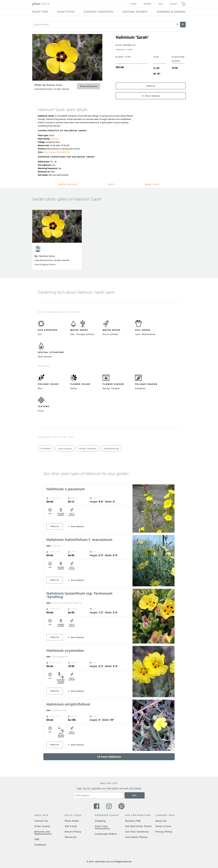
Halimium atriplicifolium (68, 704)
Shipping (100, 821)
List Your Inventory (137, 832)
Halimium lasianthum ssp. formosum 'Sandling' (79, 595)
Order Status (42, 826)
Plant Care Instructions (103, 827)
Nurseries (71, 837)
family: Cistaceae (88, 449)
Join (135, 795)
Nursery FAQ (133, 821)
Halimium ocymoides (65, 650)
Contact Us (41, 821)
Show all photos (89, 86)
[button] (177, 25)
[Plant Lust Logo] (41, 4)
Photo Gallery (68, 184)
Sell (161, 4)
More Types (152, 184)
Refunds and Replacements (43, 833)
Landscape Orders (106, 834)
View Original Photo (45, 264)
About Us (161, 821)
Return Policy (73, 832)
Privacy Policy (164, 832)
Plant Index (72, 821)
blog (174, 4)
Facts (111, 184)
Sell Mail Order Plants (138, 826)
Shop (134, 4)
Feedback (40, 845)
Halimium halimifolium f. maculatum (79, 540)
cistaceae (55, 139)
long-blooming (63, 152)
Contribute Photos (136, 837)
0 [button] (184, 3)
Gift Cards (71, 826)
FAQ (37, 839)
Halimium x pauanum (66, 489)
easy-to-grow (49, 152)
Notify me (151, 86)
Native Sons (47, 256)
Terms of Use (163, 826)
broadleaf (46, 449)
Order (148, 4)
